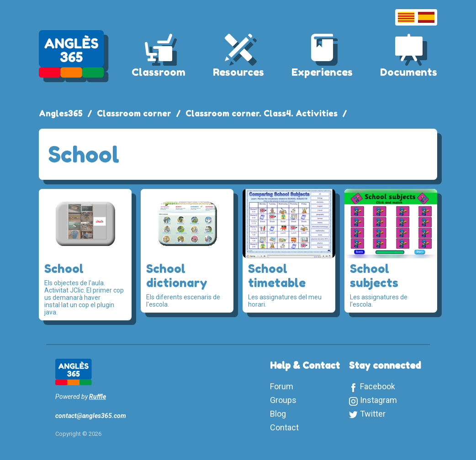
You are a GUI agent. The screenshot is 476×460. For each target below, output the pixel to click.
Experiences (322, 72)
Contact (284, 427)
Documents (409, 72)
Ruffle (98, 397)
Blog (278, 414)
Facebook (378, 386)
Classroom (159, 72)
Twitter (373, 414)
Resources (238, 72)
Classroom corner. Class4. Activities (262, 113)
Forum (282, 386)
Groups (283, 400)
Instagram (378, 400)
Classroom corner (134, 113)
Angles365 (61, 113)
